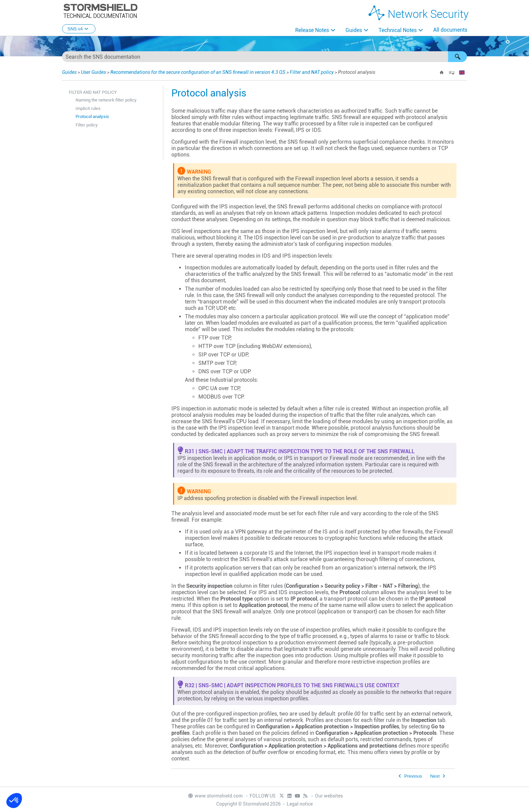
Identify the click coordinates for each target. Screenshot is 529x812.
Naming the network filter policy (106, 100)
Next (435, 776)
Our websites (329, 796)
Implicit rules (88, 108)
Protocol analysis (92, 117)
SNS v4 (79, 29)
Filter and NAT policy (312, 72)
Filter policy (87, 125)
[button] (457, 57)
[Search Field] (264, 57)
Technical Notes (398, 30)
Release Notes (312, 30)
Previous (413, 776)
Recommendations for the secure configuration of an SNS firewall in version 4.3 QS (198, 72)
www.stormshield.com (215, 796)
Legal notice (300, 804)
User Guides (93, 72)
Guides (354, 30)
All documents (450, 30)
